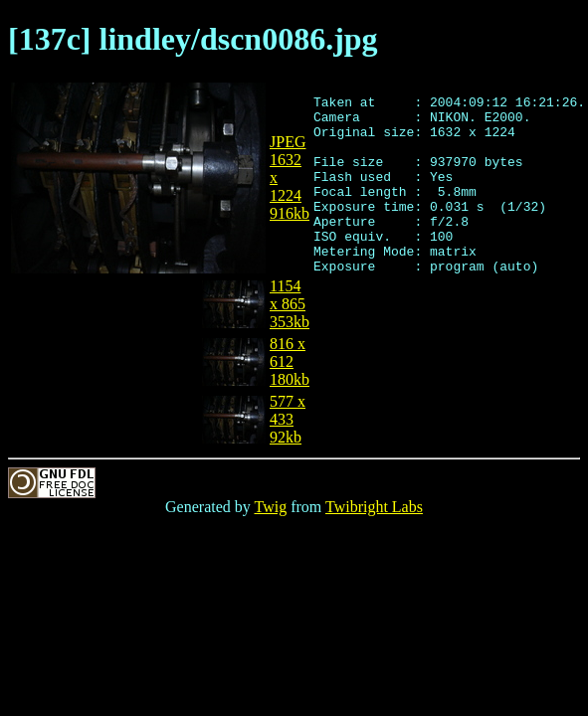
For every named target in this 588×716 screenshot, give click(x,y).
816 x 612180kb (290, 361)
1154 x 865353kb (290, 304)
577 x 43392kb (288, 419)
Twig (271, 507)
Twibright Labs (374, 507)
